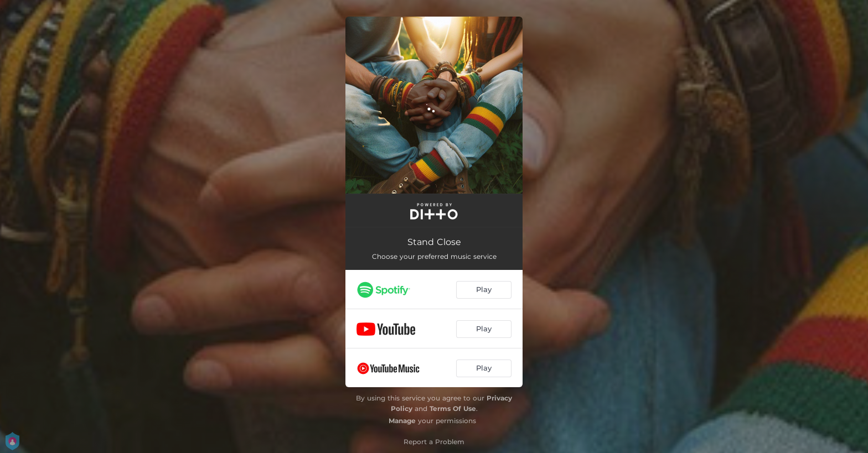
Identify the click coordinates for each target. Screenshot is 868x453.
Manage (402, 421)
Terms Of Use (453, 408)
